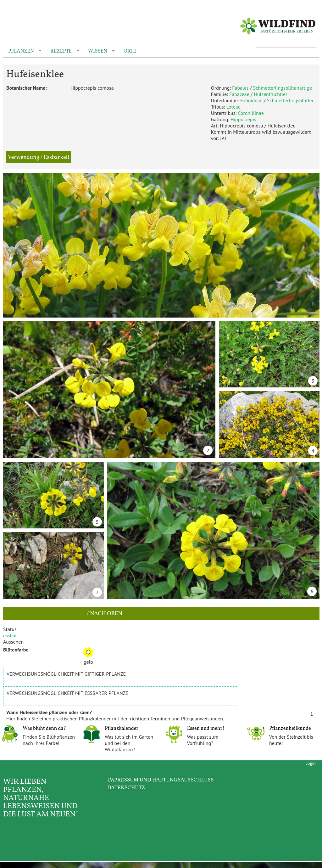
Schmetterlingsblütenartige (283, 88)
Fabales (240, 88)
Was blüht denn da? (44, 729)
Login (311, 763)
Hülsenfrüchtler (270, 94)
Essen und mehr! (206, 729)
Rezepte (62, 51)
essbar (10, 635)
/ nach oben (104, 614)
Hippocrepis (243, 119)
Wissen (99, 51)
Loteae (233, 107)
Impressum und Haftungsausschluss (160, 780)
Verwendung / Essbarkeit (39, 158)
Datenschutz (126, 788)
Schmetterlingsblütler (290, 100)
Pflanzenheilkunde (290, 729)
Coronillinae (251, 113)
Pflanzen (22, 51)
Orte (130, 51)
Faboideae (251, 100)
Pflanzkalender (122, 729)
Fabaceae (239, 94)
